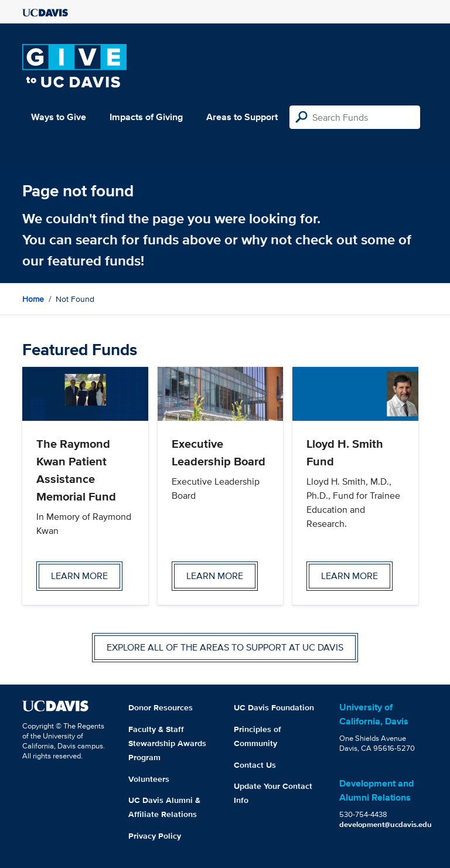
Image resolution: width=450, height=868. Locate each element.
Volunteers (149, 779)
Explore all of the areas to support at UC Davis (225, 647)
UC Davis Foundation (274, 707)
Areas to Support (242, 117)
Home (33, 299)
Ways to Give (59, 117)
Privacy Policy (155, 836)
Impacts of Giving (146, 117)
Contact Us (255, 765)
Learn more (79, 576)
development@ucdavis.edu (386, 824)
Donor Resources (161, 707)
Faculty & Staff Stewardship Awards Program (167, 743)
